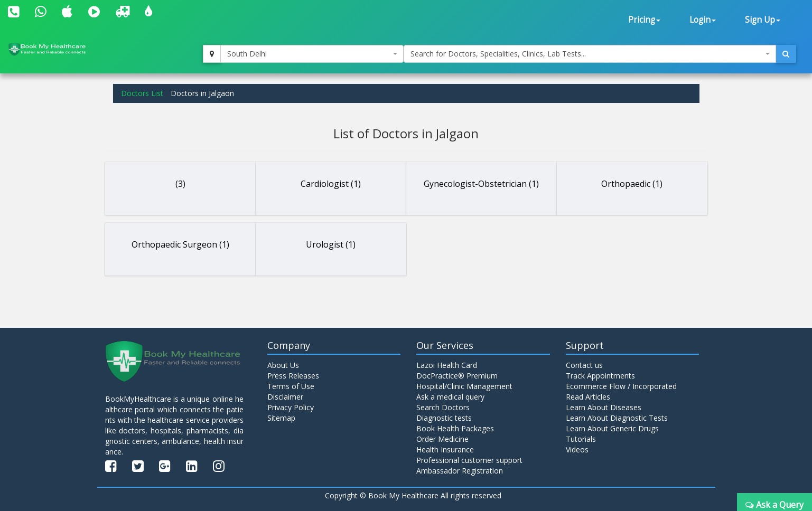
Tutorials (581, 439)
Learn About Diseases (604, 407)
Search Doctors (443, 407)
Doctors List (142, 93)
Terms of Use (291, 386)
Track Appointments (600, 376)
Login (703, 20)
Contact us (584, 365)
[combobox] (312, 54)
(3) (180, 184)
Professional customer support (469, 460)
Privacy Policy (291, 407)
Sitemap (281, 418)
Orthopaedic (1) (632, 184)
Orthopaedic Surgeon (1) (180, 244)
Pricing (644, 20)
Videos (577, 450)
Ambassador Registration (460, 471)
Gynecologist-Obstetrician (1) (481, 184)
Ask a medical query (450, 397)
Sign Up (763, 20)
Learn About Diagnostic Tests (617, 418)
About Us (283, 365)
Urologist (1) (331, 244)
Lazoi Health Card (447, 365)
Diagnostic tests (444, 418)
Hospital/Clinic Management (464, 386)
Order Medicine (442, 439)
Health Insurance (445, 450)
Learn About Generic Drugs (612, 428)
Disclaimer (285, 397)
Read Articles (588, 397)
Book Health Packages (455, 428)
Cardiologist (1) (331, 184)
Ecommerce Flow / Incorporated (621, 386)
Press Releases (293, 376)
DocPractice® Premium (457, 376)
